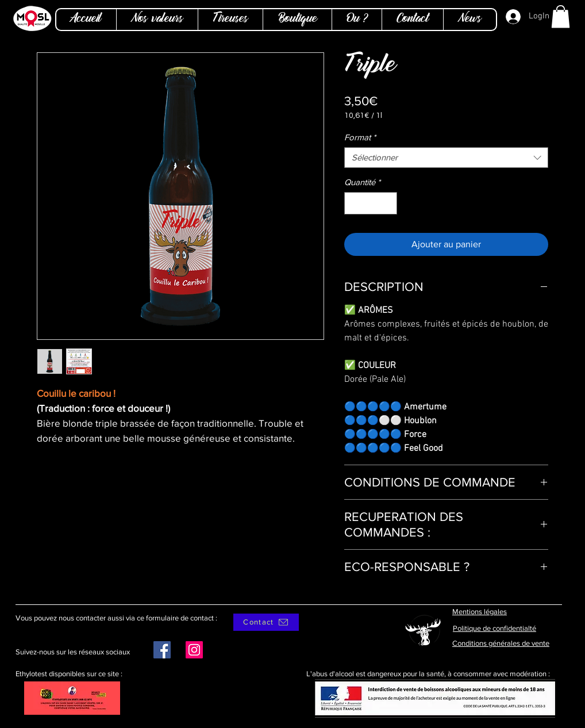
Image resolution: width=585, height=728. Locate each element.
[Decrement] (354, 203)
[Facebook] (162, 650)
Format (360, 137)
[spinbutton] (371, 203)
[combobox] (446, 158)
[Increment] (388, 203)
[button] (561, 16)
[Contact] (266, 622)
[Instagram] (194, 650)
